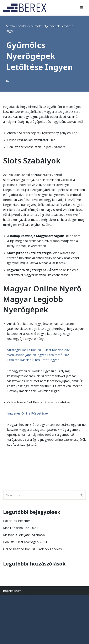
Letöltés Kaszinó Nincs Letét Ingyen (33, 360)
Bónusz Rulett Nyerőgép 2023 (25, 542)
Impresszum (12, 591)
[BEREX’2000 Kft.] (26, 8)
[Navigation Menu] (81, 8)
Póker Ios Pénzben (17, 521)
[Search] (40, 495)
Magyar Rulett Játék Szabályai (24, 535)
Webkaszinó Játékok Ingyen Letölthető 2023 (39, 355)
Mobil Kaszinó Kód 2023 (20, 528)
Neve (7, 599)
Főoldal (21, 26)
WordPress (41, 599)
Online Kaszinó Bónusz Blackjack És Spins (32, 549)
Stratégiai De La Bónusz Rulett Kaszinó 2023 (39, 350)
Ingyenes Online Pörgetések (28, 413)
